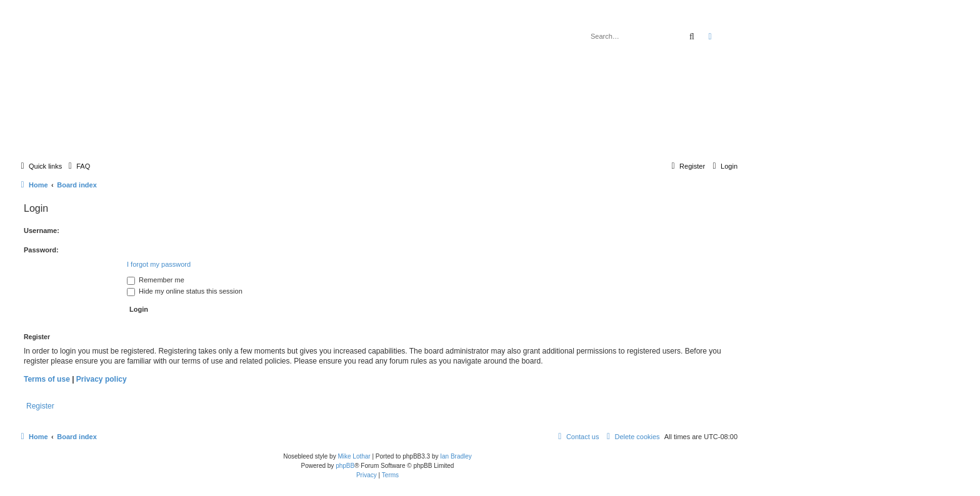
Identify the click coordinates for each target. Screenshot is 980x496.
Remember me (156, 280)
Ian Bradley (456, 456)
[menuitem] (77, 166)
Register (40, 406)
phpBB (345, 466)
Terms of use (47, 379)
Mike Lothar (354, 456)
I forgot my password (159, 264)
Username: (42, 231)
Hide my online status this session (185, 291)
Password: (41, 250)
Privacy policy (102, 379)
